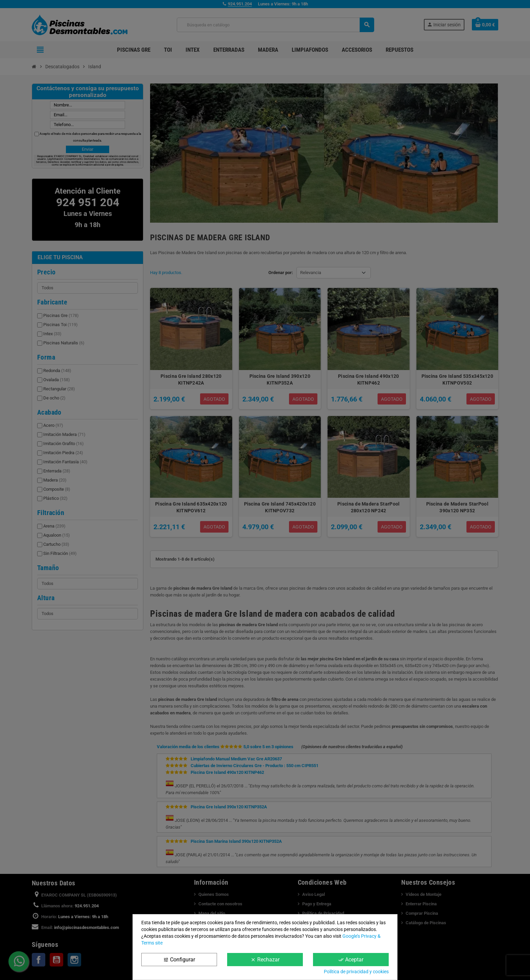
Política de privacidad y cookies (356, 972)
